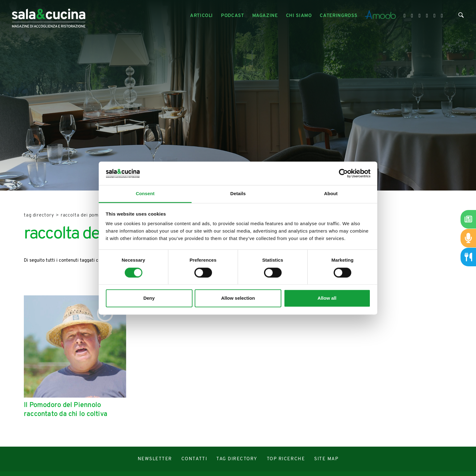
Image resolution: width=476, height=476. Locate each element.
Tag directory (39, 215)
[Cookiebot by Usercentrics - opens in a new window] (343, 173)
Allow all (327, 298)
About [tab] (331, 194)
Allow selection (238, 298)
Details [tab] (238, 194)
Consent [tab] (145, 194)
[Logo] (49, 16)
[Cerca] (461, 16)
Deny (149, 298)
